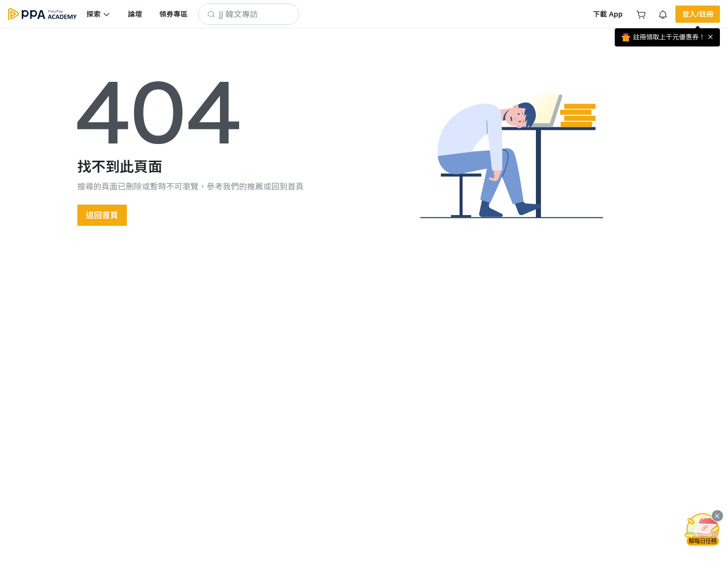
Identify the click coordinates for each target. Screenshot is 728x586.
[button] (99, 14)
